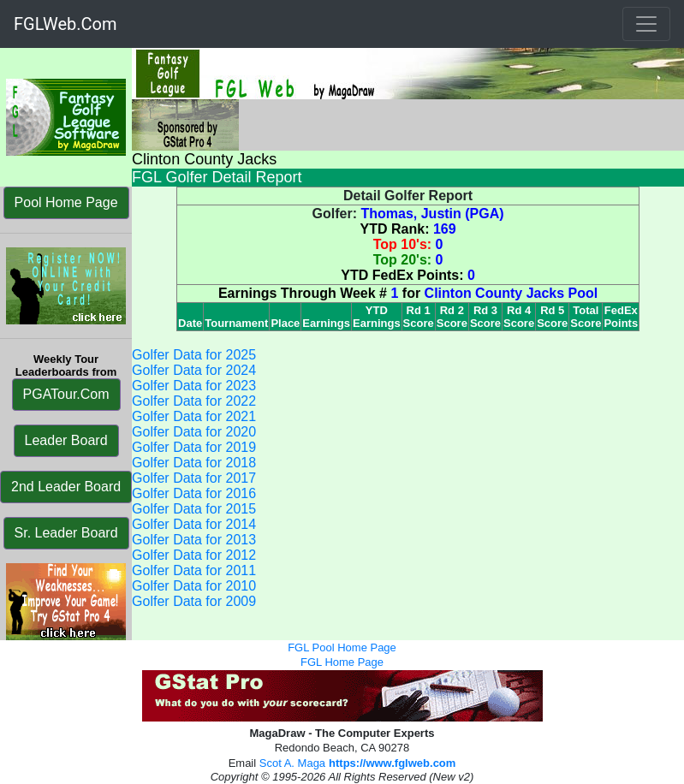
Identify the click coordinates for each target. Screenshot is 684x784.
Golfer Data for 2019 (194, 447)
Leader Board (66, 440)
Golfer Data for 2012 (194, 555)
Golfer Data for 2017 (194, 478)
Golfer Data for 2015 (194, 509)
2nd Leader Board (66, 487)
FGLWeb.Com (65, 24)
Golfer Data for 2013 (194, 540)
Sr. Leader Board (66, 533)
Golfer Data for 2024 (194, 370)
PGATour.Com (66, 394)
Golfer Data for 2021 (194, 416)
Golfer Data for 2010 (194, 586)
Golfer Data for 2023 (194, 386)
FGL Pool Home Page (342, 647)
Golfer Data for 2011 (194, 570)
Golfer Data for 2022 (194, 401)
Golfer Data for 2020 (194, 432)
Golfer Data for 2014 (194, 524)
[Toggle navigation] (646, 24)
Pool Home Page (66, 202)
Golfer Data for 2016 (194, 493)
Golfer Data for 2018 (194, 463)
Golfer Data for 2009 (194, 601)
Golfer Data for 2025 (194, 355)
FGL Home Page (342, 662)
